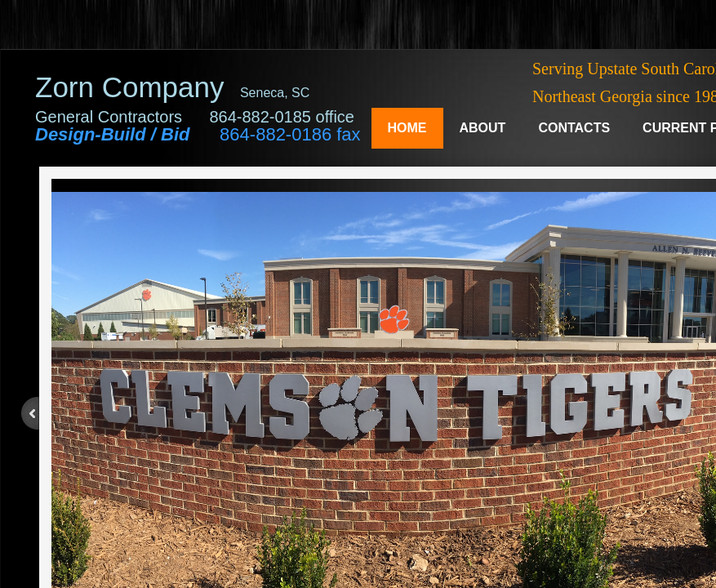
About (483, 128)
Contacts (574, 128)
